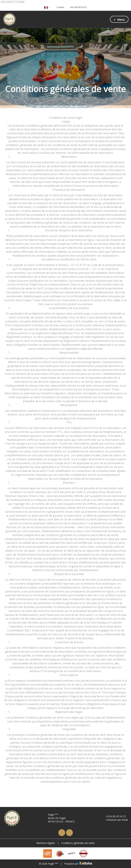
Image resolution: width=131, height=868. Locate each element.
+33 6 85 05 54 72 (114, 816)
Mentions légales (46, 843)
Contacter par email (115, 820)
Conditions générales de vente (78, 843)
